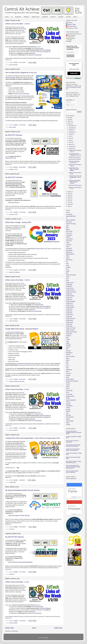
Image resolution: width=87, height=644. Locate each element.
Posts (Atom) (15, 631)
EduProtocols (69, 260)
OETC (16, 214)
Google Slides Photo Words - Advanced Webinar (22, 329)
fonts (67, 273)
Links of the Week (13, 65)
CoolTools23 (69, 248)
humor (68, 341)
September (72, 132)
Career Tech (69, 233)
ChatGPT (68, 237)
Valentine (68, 411)
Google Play (69, 317)
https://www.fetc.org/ (11, 158)
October (71, 130)
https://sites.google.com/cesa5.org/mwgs (19, 516)
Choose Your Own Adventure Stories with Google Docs (73, 450)
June (70, 138)
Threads (68, 408)
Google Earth (69, 300)
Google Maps (69, 311)
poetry (68, 377)
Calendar (61, 17)
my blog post (18, 332)
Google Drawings (13, 382)
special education (70, 396)
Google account (70, 283)
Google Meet (69, 313)
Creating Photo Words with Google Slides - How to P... (75, 177)
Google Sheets (70, 322)
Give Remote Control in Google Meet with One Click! (73, 462)
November (72, 128)
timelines (68, 410)
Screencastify (69, 391)
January (71, 149)
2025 (69, 120)
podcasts (68, 375)
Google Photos (70, 315)
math (67, 362)
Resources (18, 17)
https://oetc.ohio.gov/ (14, 202)
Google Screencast (71, 319)
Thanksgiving (69, 406)
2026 (69, 118)
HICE (67, 337)
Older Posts (58, 628)
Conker (68, 246)
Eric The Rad (69, 95)
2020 (69, 196)
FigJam (68, 271)
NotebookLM (69, 370)
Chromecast (69, 241)
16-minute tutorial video (25, 364)
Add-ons (68, 212)
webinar (14, 127)
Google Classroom (70, 290)
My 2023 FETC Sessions (14, 135)
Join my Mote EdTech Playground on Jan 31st (21, 73)
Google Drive (69, 298)
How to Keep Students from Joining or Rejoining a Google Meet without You (73, 467)
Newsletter (45, 17)
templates (68, 404)
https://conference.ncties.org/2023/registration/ (20, 562)
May (70, 140)
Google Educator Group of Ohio (35, 249)
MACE (68, 358)
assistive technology (71, 224)
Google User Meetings (14, 272)
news (67, 368)
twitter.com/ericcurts (30, 53)
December (72, 126)
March (71, 144)
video (67, 413)
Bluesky (68, 229)
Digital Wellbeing (70, 254)
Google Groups (70, 305)
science (68, 389)
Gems (67, 279)
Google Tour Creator (71, 328)
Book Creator (69, 231)
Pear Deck (69, 373)
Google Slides (21, 382)
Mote (10, 127)
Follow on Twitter (72, 24)
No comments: (23, 62)
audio (67, 226)
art (67, 218)
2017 (69, 202)
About (75, 17)
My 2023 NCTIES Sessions (15, 537)
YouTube (68, 425)
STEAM (68, 398)
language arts (69, 353)
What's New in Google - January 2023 (18, 222)
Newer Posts (10, 628)
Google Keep (69, 309)
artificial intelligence (71, 220)
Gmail (67, 281)
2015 (69, 206)
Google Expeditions (71, 301)
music (67, 366)
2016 (69, 204)
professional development (72, 381)
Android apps (69, 214)
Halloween (69, 336)
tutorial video (9, 334)
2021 (69, 194)
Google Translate (70, 330)
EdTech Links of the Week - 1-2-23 (17, 582)
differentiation (69, 250)
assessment (69, 222)
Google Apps (69, 284)
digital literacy (69, 252)
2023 (69, 124)
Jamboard (68, 351)
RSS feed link (38, 55)
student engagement (71, 400)
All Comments (71, 105)
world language (70, 421)
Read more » (8, 60)
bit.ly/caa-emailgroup (45, 50)
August (71, 134)
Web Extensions (70, 417)
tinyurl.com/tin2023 (24, 94)
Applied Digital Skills (71, 216)
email (67, 264)
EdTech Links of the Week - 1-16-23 (18, 280)
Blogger (46, 638)
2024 (69, 122)
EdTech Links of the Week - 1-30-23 (18, 24)
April (70, 142)
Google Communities (71, 292)
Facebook (68, 267)
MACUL (68, 360)
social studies (69, 394)
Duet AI (68, 256)
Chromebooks (69, 239)
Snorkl (68, 392)
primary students (70, 379)
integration (69, 345)
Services (53, 17)
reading (68, 385)
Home (7, 17)
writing (68, 423)
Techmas (68, 402)
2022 (69, 192)
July (70, 136)
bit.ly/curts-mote (24, 117)
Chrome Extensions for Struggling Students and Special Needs (74, 432)
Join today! (69, 41)
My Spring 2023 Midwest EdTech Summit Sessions (23, 490)
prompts (68, 383)
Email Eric (70, 23)
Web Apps (68, 415)
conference (12, 169)
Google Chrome (70, 288)
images (68, 343)
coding (68, 243)
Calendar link (47, 52)
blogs (67, 228)
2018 (69, 200)
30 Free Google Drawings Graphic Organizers (72, 472)
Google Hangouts (70, 307)
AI (12, 17)
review (68, 387)
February (71, 147)
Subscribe (74, 73)
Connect (68, 17)
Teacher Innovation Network (13, 78)
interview (68, 347)
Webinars (26, 17)
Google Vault (69, 334)
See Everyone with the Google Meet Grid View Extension (73, 446)
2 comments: (22, 480)
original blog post (12, 364)
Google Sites (69, 324)
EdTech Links (36, 17)
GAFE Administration (71, 275)
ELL (67, 262)
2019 (69, 198)
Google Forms (69, 303)
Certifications (69, 235)
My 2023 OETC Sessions (14, 177)
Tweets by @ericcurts (71, 479)
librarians (68, 355)
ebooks (68, 258)
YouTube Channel (72, 26)
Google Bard (69, 286)
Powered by (74, 78)
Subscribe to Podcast (73, 28)
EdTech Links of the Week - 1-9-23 (17, 389)
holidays (68, 339)
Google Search (70, 320)
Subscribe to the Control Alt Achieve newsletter (73, 48)
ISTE (67, 349)
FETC (16, 169)
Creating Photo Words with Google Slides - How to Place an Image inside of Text (33, 438)
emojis (68, 265)
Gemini (68, 277)
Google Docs (69, 294)
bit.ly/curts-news (39, 48)
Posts (69, 102)
